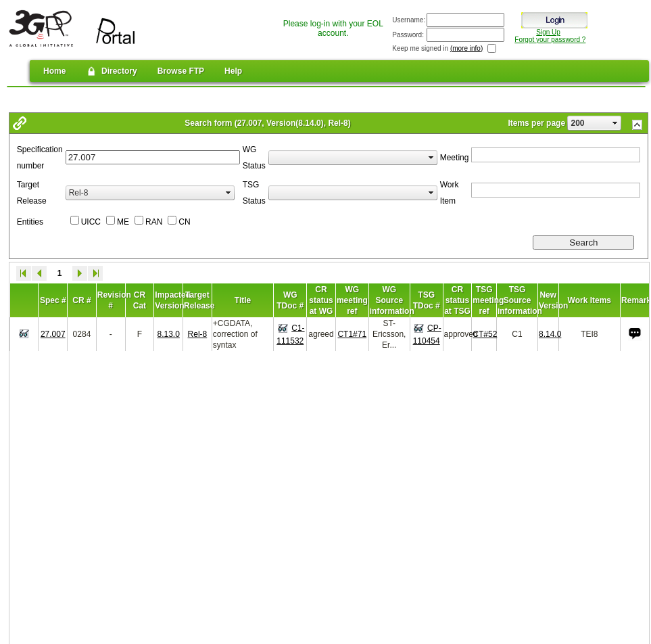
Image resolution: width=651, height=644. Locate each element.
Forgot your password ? (550, 40)
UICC (91, 222)
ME (123, 222)
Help (233, 71)
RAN (154, 222)
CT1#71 (352, 334)
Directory (111, 71)
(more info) (466, 48)
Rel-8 (198, 334)
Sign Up (548, 32)
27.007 (53, 334)
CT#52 (485, 334)
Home (54, 71)
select (615, 123)
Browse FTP (181, 71)
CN (184, 222)
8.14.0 (550, 334)
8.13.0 (168, 334)
